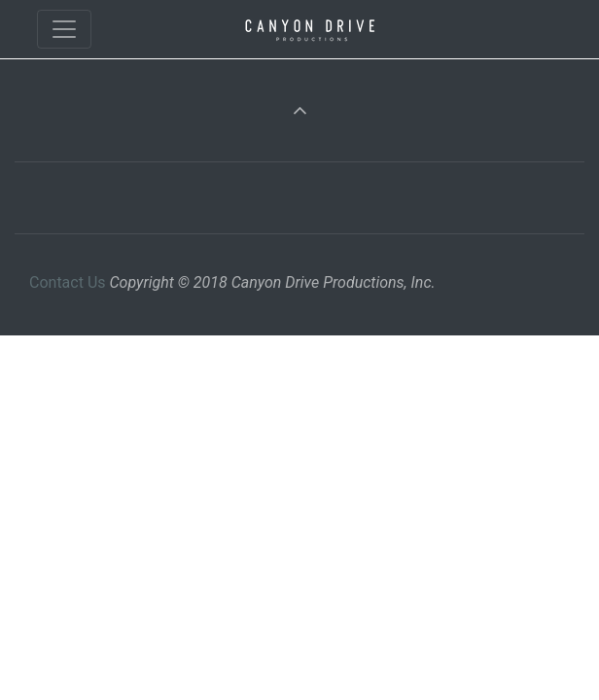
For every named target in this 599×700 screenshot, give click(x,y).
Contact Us (68, 282)
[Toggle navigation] (64, 29)
